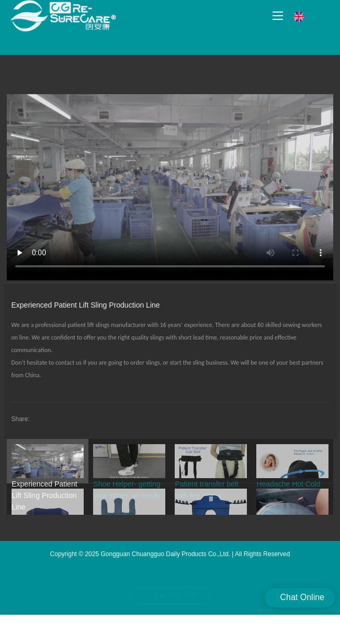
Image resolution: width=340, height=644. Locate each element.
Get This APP (175, 595)
